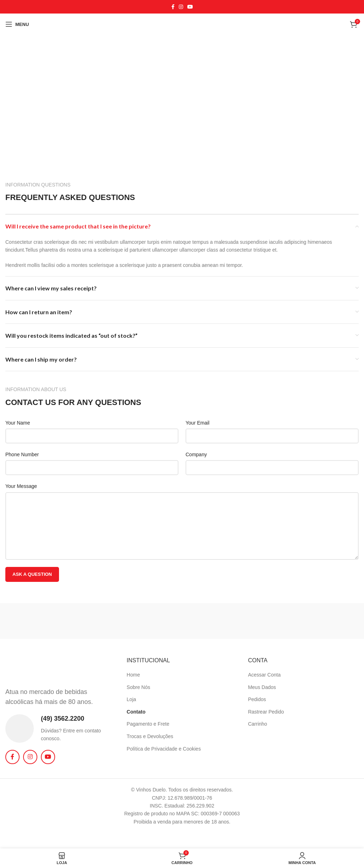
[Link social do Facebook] (173, 7)
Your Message (21, 486)
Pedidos (257, 699)
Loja (131, 699)
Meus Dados (262, 687)
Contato (136, 712)
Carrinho (258, 724)
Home (133, 675)
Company (196, 454)
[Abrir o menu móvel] (17, 24)
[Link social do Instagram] (181, 7)
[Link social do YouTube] (190, 7)
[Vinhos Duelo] (182, 97)
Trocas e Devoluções (150, 736)
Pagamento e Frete (148, 724)
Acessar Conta (264, 675)
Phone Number (22, 454)
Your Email (197, 423)
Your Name (18, 423)
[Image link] (37, 668)
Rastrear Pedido (266, 712)
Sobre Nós (138, 687)
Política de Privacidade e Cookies (164, 749)
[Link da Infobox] (61, 728)
